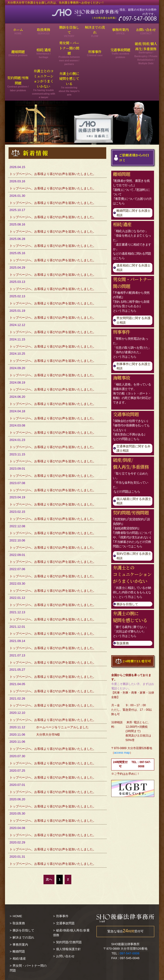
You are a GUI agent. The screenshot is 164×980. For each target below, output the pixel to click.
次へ (49, 879)
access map (122, 753)
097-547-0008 (130, 953)
